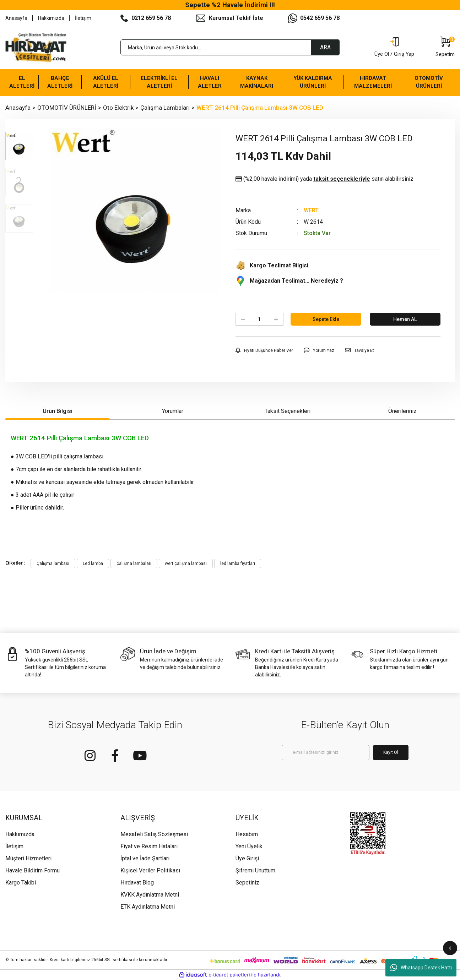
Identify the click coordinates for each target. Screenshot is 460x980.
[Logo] (36, 48)
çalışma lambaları (134, 563)
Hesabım (247, 834)
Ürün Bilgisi (58, 411)
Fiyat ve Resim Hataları (149, 846)
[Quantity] (259, 319)
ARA (325, 47)
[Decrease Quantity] (243, 319)
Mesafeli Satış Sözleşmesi (154, 834)
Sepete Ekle (326, 319)
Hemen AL (405, 319)
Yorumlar (173, 411)
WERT (311, 210)
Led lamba (93, 563)
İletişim (83, 18)
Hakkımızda (51, 18)
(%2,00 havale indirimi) (324, 179)
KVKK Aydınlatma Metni (150, 895)
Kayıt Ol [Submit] (391, 752)
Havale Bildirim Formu (33, 870)
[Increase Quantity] (276, 319)
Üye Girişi (247, 858)
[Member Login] (394, 48)
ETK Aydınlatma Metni (148, 907)
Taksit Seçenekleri (288, 411)
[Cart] (445, 48)
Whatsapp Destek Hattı (421, 968)
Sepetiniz (247, 883)
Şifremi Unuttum (255, 870)
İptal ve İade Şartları (145, 858)
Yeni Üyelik (249, 846)
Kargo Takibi (21, 883)
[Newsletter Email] (326, 753)
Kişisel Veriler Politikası (150, 870)
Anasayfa (16, 18)
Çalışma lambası (53, 563)
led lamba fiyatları (238, 563)
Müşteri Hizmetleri (28, 858)
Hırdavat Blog (137, 883)
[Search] (230, 47)
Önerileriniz (402, 411)
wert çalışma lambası (186, 563)
